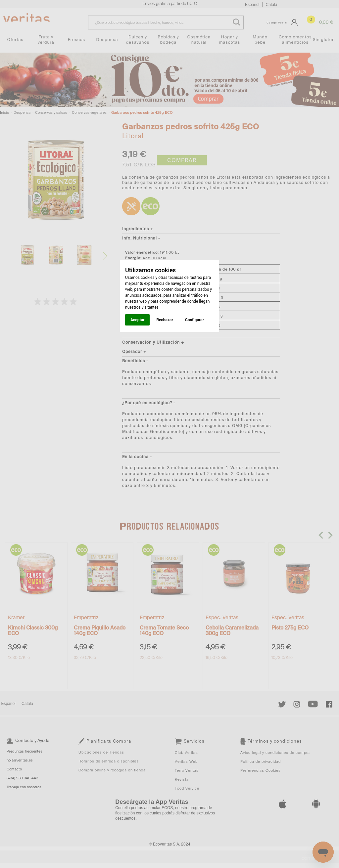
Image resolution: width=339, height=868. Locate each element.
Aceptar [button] (137, 320)
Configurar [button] (194, 320)
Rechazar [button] (165, 320)
